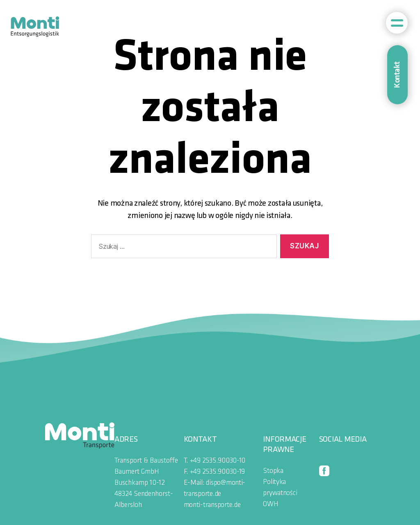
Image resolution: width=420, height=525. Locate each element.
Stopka (273, 471)
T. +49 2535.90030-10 (215, 461)
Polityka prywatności (280, 488)
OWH (270, 504)
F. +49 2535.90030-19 (215, 472)
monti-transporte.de (212, 505)
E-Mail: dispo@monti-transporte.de (215, 488)
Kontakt (397, 75)
